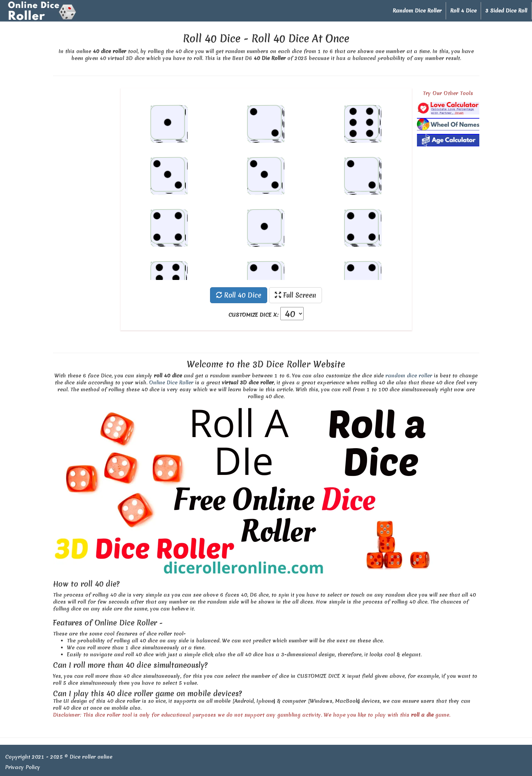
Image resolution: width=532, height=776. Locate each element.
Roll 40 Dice (239, 295)
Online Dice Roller (171, 383)
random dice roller (409, 376)
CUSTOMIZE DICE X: (254, 315)
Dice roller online (91, 757)
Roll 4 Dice (463, 11)
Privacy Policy (23, 767)
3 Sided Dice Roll (506, 11)
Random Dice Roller (417, 11)
